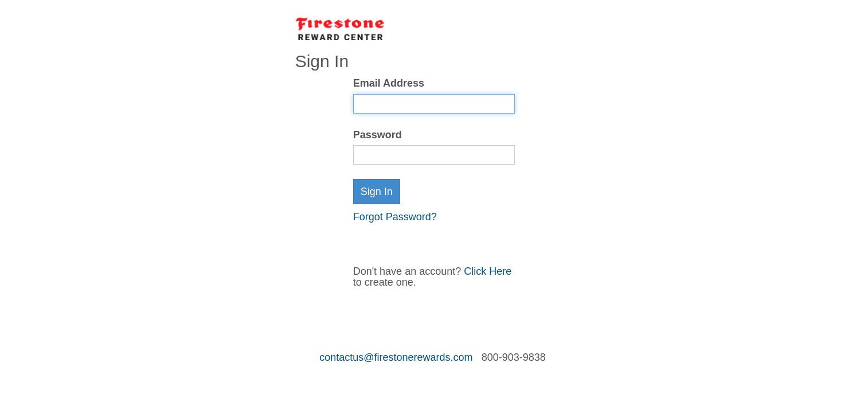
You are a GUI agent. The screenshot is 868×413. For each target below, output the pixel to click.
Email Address (389, 83)
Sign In (377, 192)
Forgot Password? (395, 217)
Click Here (488, 271)
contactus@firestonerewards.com (396, 357)
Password (378, 135)
